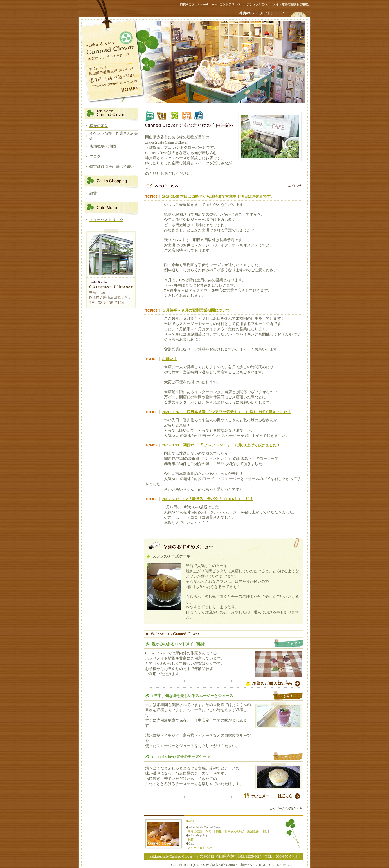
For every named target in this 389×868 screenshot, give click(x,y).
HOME (190, 821)
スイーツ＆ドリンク (201, 848)
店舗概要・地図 (257, 831)
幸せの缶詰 (195, 831)
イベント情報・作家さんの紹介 (225, 831)
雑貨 (191, 839)
